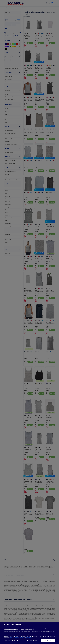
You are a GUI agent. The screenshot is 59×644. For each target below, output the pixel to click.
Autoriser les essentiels (33, 640)
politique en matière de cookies (17, 638)
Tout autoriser (48, 640)
